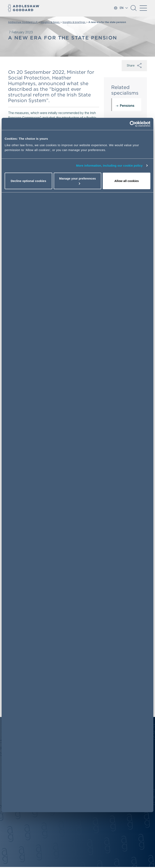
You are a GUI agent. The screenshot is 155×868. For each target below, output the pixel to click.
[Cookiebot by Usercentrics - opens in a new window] (133, 124)
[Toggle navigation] (143, 8)
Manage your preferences (77, 181)
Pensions (127, 106)
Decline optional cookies (28, 181)
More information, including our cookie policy (109, 165)
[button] (134, 10)
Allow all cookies (127, 181)
